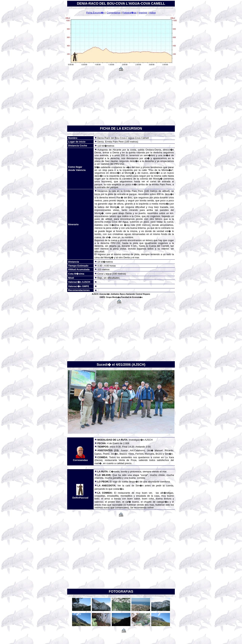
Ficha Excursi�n (95, 13)
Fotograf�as (129, 13)
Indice (152, 13)
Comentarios (114, 13)
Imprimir (143, 13)
